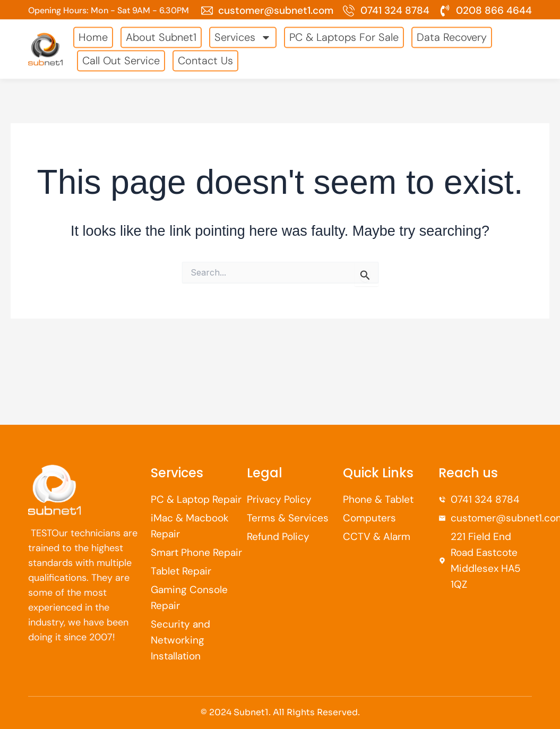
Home (93, 32)
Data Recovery (452, 32)
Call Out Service (121, 56)
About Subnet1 (161, 32)
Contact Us (205, 56)
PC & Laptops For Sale (344, 32)
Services (243, 32)
